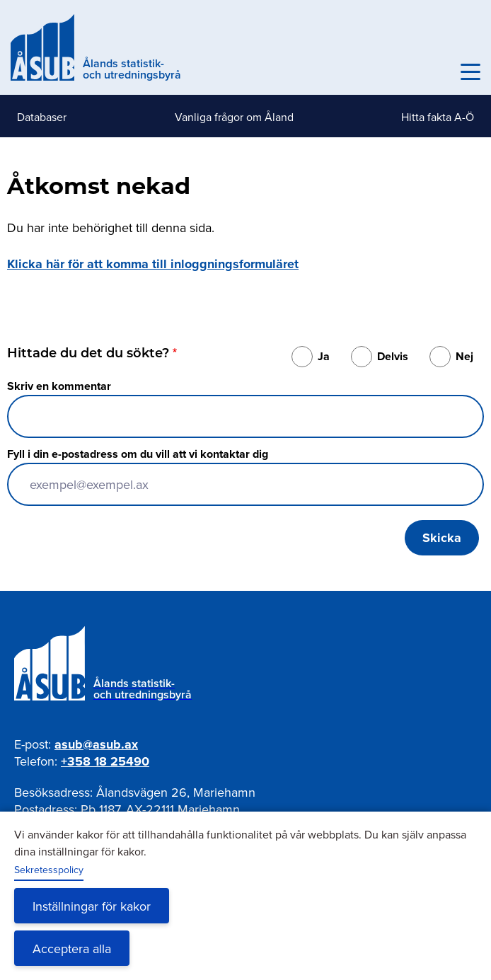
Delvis (393, 356)
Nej (464, 356)
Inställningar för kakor (92, 906)
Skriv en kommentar (59, 386)
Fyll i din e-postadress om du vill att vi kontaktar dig (138, 454)
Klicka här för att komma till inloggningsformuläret (153, 264)
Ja (324, 356)
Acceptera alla (72, 949)
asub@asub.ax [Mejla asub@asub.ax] (96, 744)
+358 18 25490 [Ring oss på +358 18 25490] (105, 761)
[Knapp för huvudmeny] (470, 72)
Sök (439, 72)
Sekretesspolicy (49, 870)
